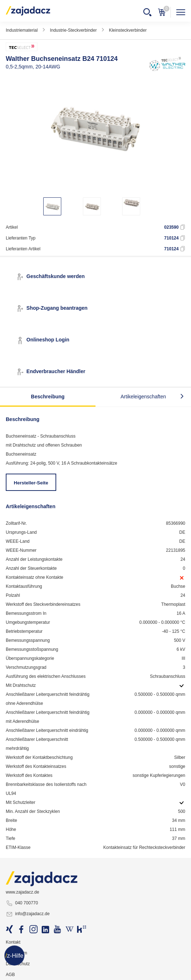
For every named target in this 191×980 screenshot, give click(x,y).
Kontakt (13, 942)
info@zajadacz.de (28, 914)
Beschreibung (48, 397)
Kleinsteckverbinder (128, 30)
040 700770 (22, 903)
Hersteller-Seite (31, 483)
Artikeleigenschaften (143, 397)
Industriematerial (22, 30)
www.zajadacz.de (23, 892)
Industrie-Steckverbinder (73, 30)
